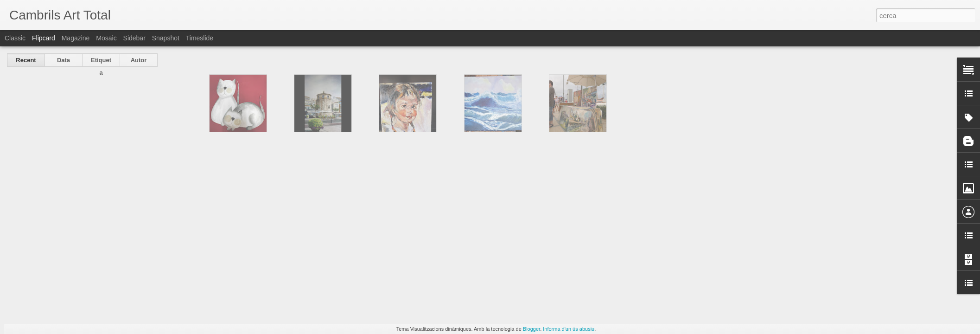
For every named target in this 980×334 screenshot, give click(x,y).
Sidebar (134, 38)
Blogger (531, 329)
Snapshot (166, 38)
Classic (15, 38)
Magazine (76, 38)
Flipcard (44, 38)
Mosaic (106, 38)
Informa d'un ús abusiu (569, 329)
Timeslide (200, 38)
